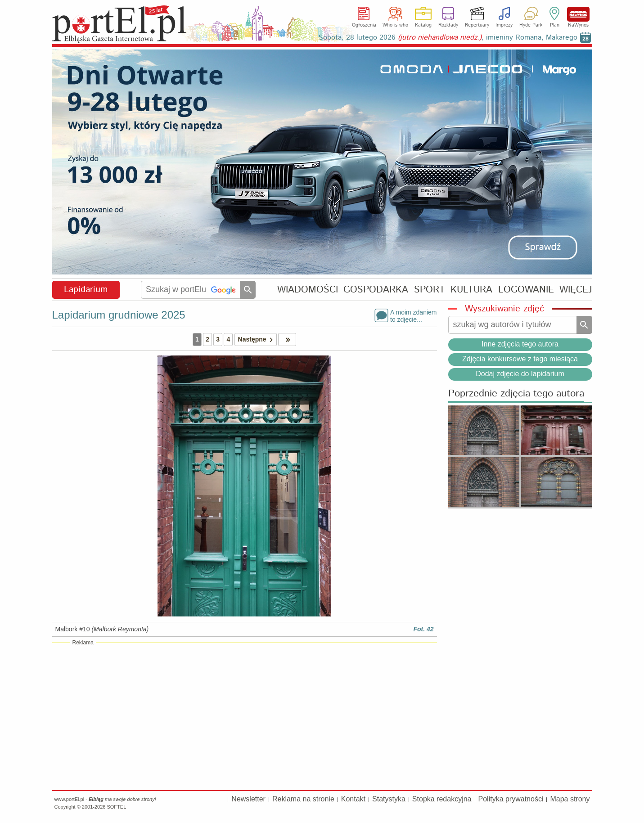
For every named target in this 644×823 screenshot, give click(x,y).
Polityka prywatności (511, 799)
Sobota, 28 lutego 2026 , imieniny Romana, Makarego (448, 38)
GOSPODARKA (376, 290)
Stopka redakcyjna (442, 799)
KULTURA (471, 290)
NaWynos (578, 14)
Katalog (423, 25)
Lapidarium (86, 290)
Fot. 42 (423, 629)
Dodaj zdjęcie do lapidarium (520, 374)
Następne (257, 340)
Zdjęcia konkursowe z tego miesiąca (520, 359)
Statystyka (389, 799)
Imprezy (504, 25)
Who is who (395, 25)
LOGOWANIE (526, 290)
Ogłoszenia (364, 25)
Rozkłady (448, 25)
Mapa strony (570, 799)
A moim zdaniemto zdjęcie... (413, 315)
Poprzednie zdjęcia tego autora (516, 394)
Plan (555, 25)
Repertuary (477, 25)
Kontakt (353, 799)
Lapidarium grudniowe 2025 (119, 315)
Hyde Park (531, 25)
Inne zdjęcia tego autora (520, 344)
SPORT (430, 290)
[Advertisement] (245, 716)
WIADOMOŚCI (308, 290)
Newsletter (248, 799)
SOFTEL (116, 807)
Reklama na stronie (303, 799)
